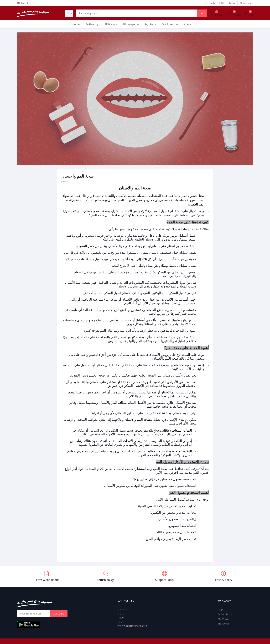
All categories (131, 24)
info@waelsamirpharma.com (133, 626)
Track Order (224, 624)
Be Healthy (92, 24)
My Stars (150, 24)
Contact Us (191, 24)
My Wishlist (224, 619)
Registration (247, 3)
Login (232, 3)
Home (76, 24)
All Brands (111, 24)
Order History (225, 614)
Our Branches (170, 24)
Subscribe (59, 614)
